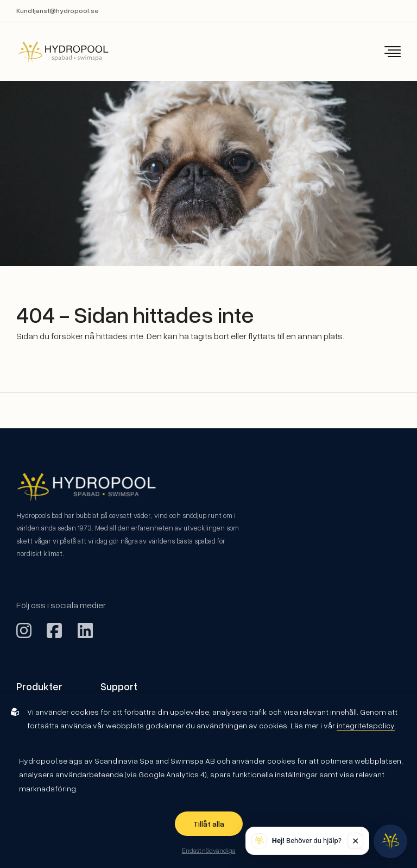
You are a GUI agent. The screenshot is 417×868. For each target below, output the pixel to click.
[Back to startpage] (56, 52)
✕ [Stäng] (355, 841)
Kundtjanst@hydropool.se (58, 11)
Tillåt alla (209, 824)
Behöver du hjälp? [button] (307, 841)
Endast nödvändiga (209, 850)
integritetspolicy (366, 725)
